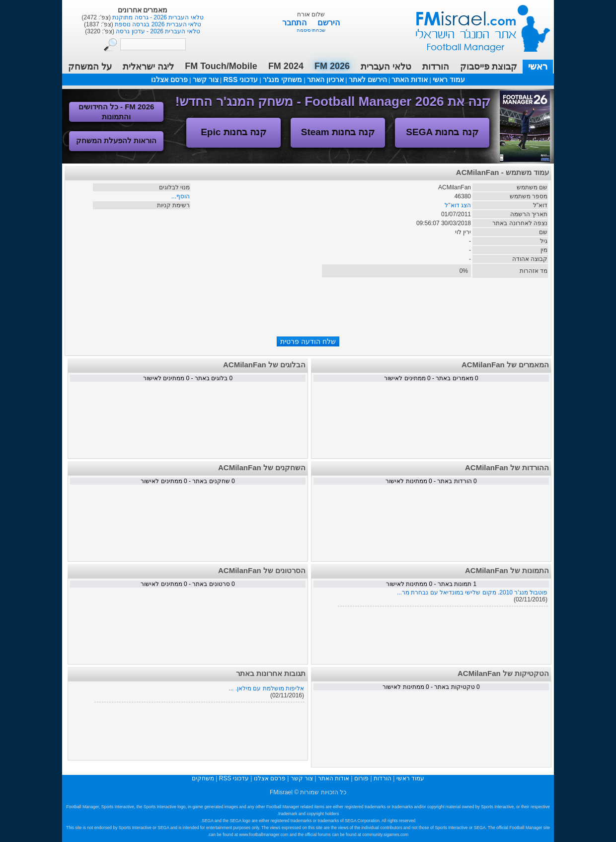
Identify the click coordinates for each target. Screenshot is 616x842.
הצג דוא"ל (458, 205)
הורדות (436, 67)
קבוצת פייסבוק (489, 67)
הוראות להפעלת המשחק (116, 140)
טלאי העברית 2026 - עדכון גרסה (157, 31)
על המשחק (90, 67)
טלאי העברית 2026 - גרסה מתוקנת (157, 17)
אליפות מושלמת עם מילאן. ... (266, 688)
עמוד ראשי (476, 25)
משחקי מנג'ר (282, 80)
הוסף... (181, 196)
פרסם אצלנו (169, 80)
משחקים (203, 778)
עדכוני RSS (240, 80)
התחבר (295, 23)
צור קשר (206, 80)
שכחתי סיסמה (311, 30)
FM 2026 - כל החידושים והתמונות (116, 112)
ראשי (538, 67)
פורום (361, 778)
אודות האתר (410, 80)
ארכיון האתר (325, 80)
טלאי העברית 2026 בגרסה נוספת (157, 24)
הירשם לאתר (368, 80)
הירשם (329, 23)
